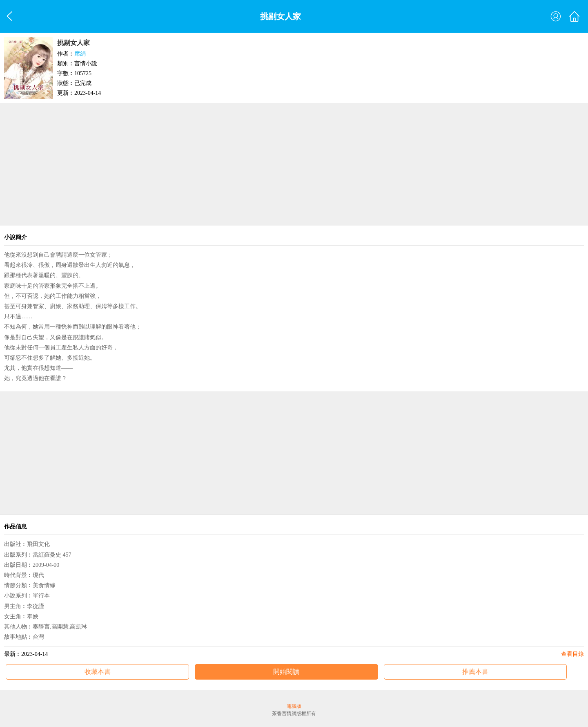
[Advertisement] (294, 164)
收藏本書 (98, 672)
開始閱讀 (286, 672)
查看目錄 (572, 654)
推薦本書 (475, 672)
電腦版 (294, 706)
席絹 (80, 54)
